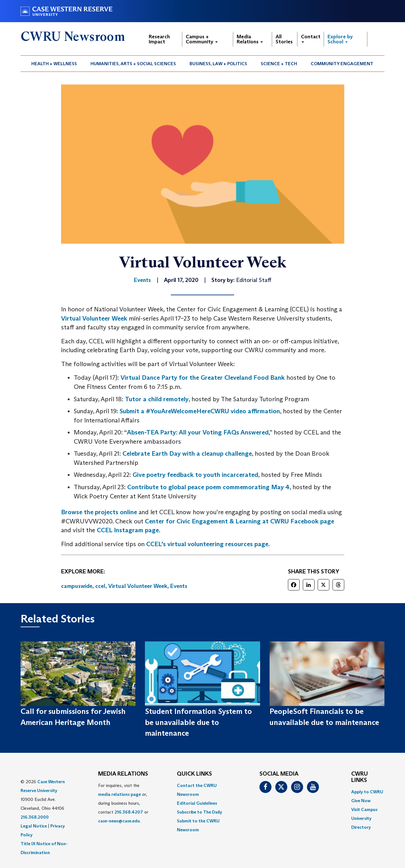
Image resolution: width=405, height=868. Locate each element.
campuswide (77, 586)
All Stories (284, 39)
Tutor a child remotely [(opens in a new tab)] (157, 399)
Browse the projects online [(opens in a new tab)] (99, 512)
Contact (311, 38)
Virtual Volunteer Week (138, 586)
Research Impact (159, 39)
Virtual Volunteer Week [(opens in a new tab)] (94, 318)
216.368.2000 (35, 817)
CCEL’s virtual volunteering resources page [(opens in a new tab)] (207, 544)
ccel (100, 586)
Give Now (361, 801)
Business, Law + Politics (218, 64)
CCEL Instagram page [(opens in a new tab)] (128, 530)
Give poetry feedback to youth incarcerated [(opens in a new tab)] (195, 475)
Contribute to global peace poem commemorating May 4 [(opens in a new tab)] (208, 487)
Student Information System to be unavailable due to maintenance (198, 722)
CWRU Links (360, 777)
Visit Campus (364, 809)
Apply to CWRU (367, 792)
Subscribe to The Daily (199, 812)
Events (179, 586)
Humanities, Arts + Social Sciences (133, 64)
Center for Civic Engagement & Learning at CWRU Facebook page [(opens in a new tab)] (240, 521)
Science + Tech (279, 64)
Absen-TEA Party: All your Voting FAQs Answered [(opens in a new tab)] (198, 432)
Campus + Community (202, 39)
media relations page (119, 794)
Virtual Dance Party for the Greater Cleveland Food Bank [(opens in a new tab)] (203, 378)
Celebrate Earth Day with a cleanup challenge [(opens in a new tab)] (187, 453)
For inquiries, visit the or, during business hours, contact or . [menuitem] (123, 803)
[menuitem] (54, 64)
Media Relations (250, 39)
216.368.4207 (129, 812)
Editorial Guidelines (197, 803)
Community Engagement (342, 64)
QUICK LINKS (194, 774)
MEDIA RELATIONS (123, 774)
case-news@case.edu (119, 821)
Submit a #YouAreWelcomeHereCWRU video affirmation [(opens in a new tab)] (200, 411)
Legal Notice (34, 826)
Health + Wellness (54, 64)
